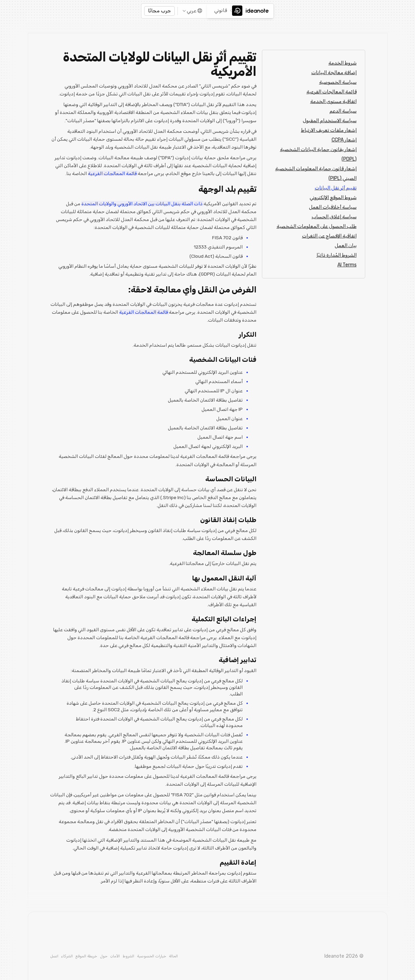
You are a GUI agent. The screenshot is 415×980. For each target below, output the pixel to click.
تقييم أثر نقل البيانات (336, 188)
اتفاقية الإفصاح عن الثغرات (329, 236)
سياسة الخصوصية (338, 82)
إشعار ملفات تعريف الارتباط (329, 130)
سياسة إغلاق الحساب (334, 217)
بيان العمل (346, 246)
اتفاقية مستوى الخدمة (333, 101)
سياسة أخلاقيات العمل (333, 207)
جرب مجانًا (159, 11)
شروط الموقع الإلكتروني (333, 198)
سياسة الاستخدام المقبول (330, 121)
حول (104, 956)
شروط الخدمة (343, 63)
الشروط (128, 956)
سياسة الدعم (343, 111)
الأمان (115, 956)
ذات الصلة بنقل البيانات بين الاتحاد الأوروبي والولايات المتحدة (142, 204)
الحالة (173, 956)
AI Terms (347, 265)
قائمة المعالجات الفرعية (332, 92)
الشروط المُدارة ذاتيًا (337, 255)
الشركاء (67, 956)
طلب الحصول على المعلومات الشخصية (317, 226)
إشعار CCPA (344, 140)
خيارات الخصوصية (152, 956)
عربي (192, 11)
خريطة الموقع (86, 956)
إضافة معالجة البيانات (334, 73)
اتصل (54, 956)
